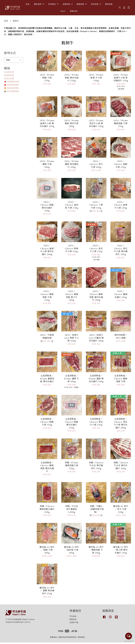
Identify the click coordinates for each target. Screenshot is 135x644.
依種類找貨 (9, 77)
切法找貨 (96, 5)
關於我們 (39, 5)
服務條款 (54, 638)
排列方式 (10, 54)
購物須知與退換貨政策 (67, 638)
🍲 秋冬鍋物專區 (12, 93)
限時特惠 (109, 5)
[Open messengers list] (129, 636)
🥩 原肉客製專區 (12, 86)
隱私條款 (81, 638)
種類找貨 (82, 5)
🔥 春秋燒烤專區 (12, 89)
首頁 (28, 5)
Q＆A (63, 12)
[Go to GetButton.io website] (129, 641)
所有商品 (53, 5)
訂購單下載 (74, 624)
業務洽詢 (74, 12)
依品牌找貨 (9, 73)
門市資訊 (73, 618)
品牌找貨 (68, 5)
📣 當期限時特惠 (12, 83)
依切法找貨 (9, 80)
